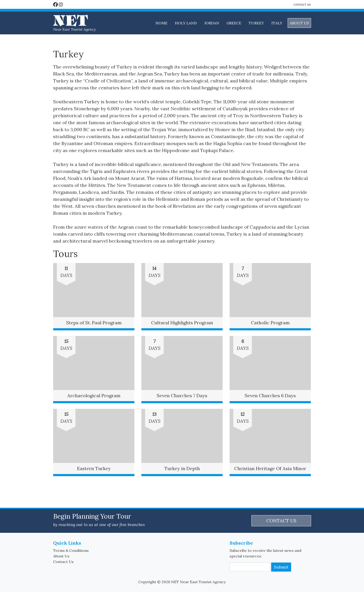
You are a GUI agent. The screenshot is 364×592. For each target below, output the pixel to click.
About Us (61, 556)
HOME (161, 23)
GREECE (234, 23)
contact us (302, 4)
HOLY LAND (186, 23)
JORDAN (212, 23)
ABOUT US (299, 23)
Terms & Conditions (71, 550)
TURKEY (256, 23)
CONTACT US (281, 521)
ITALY (277, 23)
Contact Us (63, 562)
